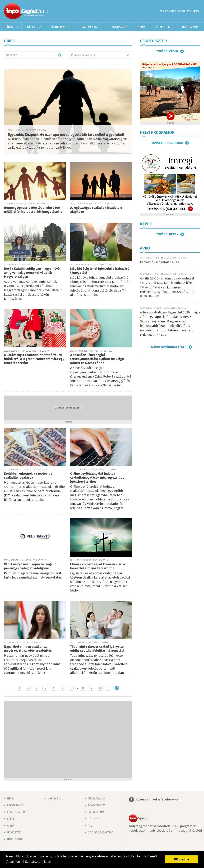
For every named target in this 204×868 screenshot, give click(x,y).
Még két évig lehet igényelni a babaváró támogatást (100, 271)
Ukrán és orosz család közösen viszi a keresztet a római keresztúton (98, 566)
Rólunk (93, 819)
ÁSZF (91, 826)
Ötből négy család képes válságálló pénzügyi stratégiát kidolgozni (30, 566)
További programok (167, 143)
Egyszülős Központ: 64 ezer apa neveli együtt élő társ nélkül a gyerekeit (66, 135)
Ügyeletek (163, 27)
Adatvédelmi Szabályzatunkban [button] (29, 862)
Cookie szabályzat (100, 833)
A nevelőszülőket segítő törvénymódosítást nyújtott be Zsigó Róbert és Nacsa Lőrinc (97, 359)
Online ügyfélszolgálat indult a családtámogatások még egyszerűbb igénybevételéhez (97, 478)
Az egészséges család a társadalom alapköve (96, 210)
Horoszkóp (190, 27)
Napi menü (54, 799)
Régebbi (117, 688)
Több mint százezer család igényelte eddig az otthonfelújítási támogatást (97, 649)
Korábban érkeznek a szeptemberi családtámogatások (29, 476)
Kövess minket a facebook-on (157, 800)
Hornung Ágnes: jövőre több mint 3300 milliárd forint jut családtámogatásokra (33, 210)
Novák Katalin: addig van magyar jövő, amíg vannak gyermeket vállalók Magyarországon (32, 273)
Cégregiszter (59, 27)
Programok (118, 27)
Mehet (59, 55)
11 (83, 688)
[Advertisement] (38, 739)
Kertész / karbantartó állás (159, 262)
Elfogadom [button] (182, 859)
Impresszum (96, 812)
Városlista (47, 11)
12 (91, 688)
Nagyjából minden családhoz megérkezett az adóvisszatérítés (28, 649)
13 (100, 688)
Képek (31, 27)
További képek (167, 234)
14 (108, 688)
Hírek (9, 27)
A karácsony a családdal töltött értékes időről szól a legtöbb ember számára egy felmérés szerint (34, 359)
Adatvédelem (96, 805)
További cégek (167, 51)
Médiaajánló (96, 799)
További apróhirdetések (167, 347)
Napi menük (89, 27)
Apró (141, 27)
